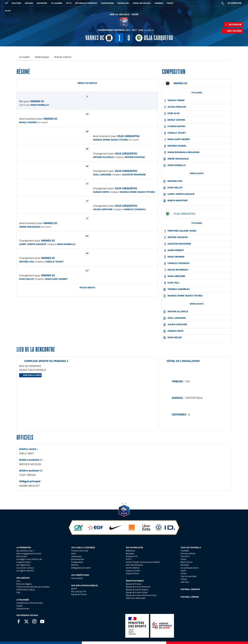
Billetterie (130, 551)
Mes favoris (232, 31)
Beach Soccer (187, 562)
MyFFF (74, 589)
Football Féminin (190, 597)
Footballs (185, 551)
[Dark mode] (223, 3)
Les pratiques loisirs (190, 568)
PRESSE (170, 3)
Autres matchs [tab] (63, 57)
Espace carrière (133, 571)
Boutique (130, 554)
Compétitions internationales (30, 603)
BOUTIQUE (29, 3)
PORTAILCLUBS (123, 3)
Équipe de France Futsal (137, 592)
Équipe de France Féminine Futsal (141, 595)
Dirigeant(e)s (77, 562)
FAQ (18, 592)
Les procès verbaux (25, 568)
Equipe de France (79, 594)
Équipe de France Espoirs (137, 590)
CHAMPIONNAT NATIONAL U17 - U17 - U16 (126, 30)
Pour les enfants (188, 554)
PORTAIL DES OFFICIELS (142, 3)
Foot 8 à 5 (185, 556)
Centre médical (133, 568)
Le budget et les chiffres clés (29, 559)
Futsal (183, 559)
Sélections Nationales (136, 598)
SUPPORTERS (42, 3)
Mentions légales (24, 584)
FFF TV (69, 3)
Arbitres (75, 565)
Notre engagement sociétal (29, 554)
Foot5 (183, 571)
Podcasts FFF (132, 556)
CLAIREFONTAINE (107, 3)
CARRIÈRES (159, 3)
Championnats (23, 609)
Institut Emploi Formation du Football (143, 562)
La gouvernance (24, 562)
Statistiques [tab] (42, 57)
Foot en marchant (189, 576)
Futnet (184, 573)
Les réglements (23, 565)
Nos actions (22, 556)
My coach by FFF (79, 592)
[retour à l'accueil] (8, 11)
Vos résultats (77, 578)
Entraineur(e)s (78, 559)
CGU (18, 581)
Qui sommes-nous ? (25, 551)
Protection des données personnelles (33, 587)
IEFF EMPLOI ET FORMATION (86, 3)
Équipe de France (134, 584)
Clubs (74, 554)
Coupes (20, 606)
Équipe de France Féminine (138, 587)
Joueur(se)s (76, 556)
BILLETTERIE (16, 3)
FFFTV (129, 559)
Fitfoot (184, 579)
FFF (6, 3)
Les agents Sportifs (25, 571)
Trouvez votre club (80, 551)
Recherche (233, 25)
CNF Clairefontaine (134, 565)
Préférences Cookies (26, 590)
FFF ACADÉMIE (57, 3)
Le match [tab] (24, 57)
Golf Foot (185, 582)
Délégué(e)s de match (81, 568)
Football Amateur (190, 589)
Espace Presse (132, 573)
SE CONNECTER (234, 3)
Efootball (185, 565)
